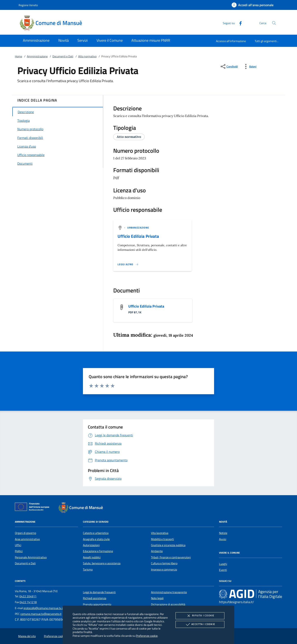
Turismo (88, 569)
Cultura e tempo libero (164, 563)
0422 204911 (28, 596)
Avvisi (223, 539)
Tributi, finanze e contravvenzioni (171, 557)
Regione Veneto (28, 5)
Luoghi (223, 564)
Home (18, 56)
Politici (19, 551)
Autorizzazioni (91, 545)
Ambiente (157, 551)
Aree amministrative (27, 539)
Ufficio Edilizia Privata (138, 236)
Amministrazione (37, 56)
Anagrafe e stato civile (96, 539)
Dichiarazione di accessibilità (168, 604)
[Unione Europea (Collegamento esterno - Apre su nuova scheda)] (33, 508)
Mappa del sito (27, 636)
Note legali (157, 598)
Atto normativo (87, 56)
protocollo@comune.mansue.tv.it (44, 608)
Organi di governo (25, 533)
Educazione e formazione (98, 551)
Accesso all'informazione (231, 41)
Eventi (223, 570)
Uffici (18, 545)
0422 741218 (28, 602)
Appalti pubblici (92, 557)
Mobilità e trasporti (162, 539)
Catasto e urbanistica (96, 533)
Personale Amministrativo (31, 557)
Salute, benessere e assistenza (102, 563)
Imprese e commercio (164, 569)
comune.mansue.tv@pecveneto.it (41, 614)
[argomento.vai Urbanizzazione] (138, 228)
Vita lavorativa (160, 533)
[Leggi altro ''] (128, 264)
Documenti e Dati (63, 56)
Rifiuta (200, 616)
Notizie (223, 533)
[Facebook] (239, 23)
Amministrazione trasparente (169, 592)
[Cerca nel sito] (274, 23)
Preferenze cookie (147, 636)
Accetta (200, 624)
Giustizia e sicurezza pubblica (168, 545)
